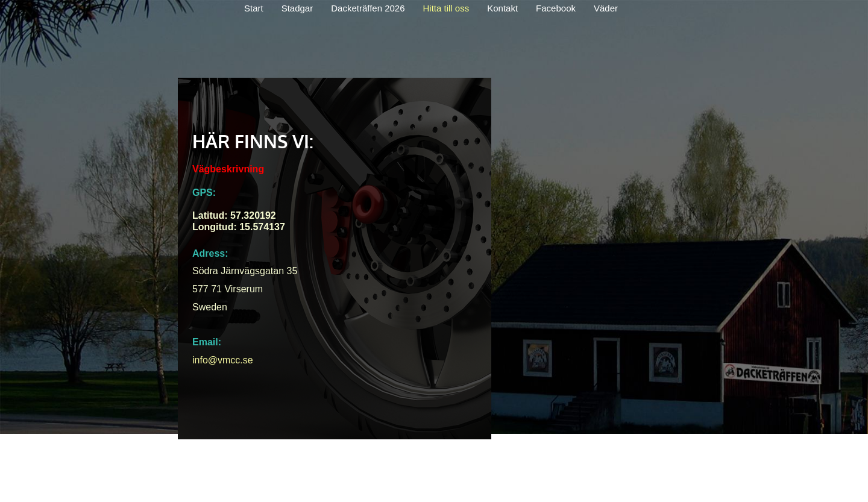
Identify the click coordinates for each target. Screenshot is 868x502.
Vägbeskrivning (228, 169)
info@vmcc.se (223, 360)
